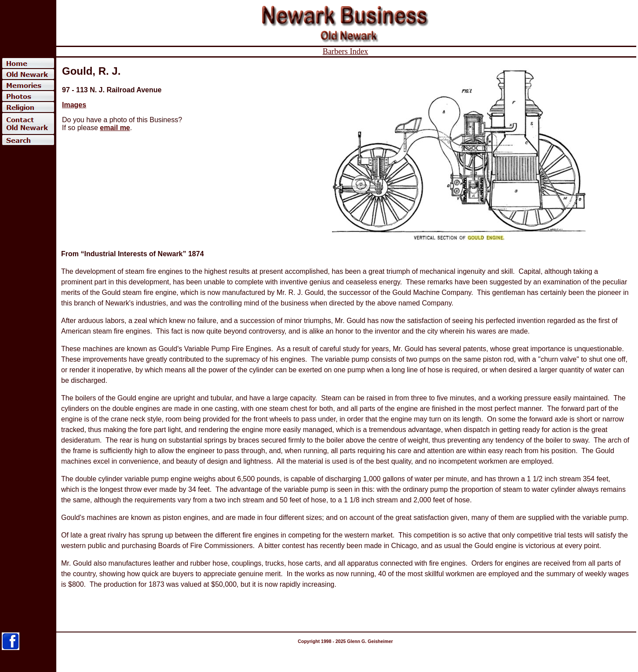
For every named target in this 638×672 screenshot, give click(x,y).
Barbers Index (346, 51)
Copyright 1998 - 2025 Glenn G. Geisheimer (345, 641)
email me (115, 128)
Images (74, 105)
